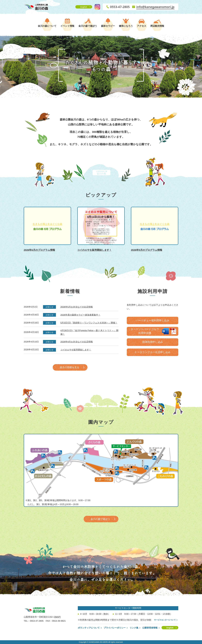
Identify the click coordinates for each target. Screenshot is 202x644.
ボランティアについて (89, 628)
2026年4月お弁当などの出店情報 (77, 342)
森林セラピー (108, 26)
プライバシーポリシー (115, 628)
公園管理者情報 (150, 628)
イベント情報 (67, 26)
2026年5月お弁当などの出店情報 (77, 307)
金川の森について (47, 26)
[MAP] (58, 617)
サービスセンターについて (165, 620)
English (84, 7)
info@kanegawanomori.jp (155, 7)
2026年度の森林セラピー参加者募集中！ (80, 315)
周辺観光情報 (157, 26)
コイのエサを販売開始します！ (76, 350)
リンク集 (134, 628)
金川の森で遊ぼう (88, 26)
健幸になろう (126, 26)
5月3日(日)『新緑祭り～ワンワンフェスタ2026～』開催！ (89, 323)
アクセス (142, 26)
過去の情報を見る (69, 367)
